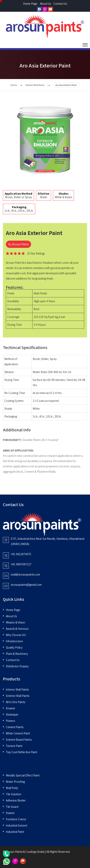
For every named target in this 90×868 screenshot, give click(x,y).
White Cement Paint (18, 733)
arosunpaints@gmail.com (26, 585)
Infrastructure (14, 641)
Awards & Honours (17, 629)
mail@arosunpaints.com (25, 574)
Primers (10, 721)
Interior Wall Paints (17, 689)
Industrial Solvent (17, 825)
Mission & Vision (15, 622)
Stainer (10, 813)
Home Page (30, 4)
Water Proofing (15, 782)
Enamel (10, 708)
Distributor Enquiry (17, 666)
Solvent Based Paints (19, 740)
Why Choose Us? (16, 635)
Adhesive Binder (16, 800)
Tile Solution (14, 794)
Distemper (12, 715)
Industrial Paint (15, 832)
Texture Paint (14, 746)
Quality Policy (14, 647)
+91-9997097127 (21, 564)
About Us (45, 4)
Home (14, 85)
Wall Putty (12, 788)
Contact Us (60, 4)
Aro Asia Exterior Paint (66, 85)
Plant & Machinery (17, 654)
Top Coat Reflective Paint (22, 752)
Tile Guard (12, 807)
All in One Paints (16, 702)
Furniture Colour (16, 819)
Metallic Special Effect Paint (23, 775)
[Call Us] (6, 853)
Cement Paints (15, 727)
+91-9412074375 (21, 554)
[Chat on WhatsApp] (6, 861)
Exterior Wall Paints (35, 85)
